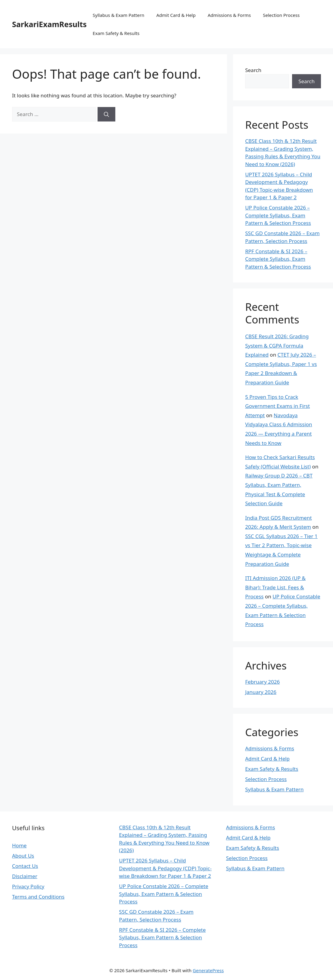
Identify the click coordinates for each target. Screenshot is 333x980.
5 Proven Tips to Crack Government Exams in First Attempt (277, 406)
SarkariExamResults (49, 24)
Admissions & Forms (229, 15)
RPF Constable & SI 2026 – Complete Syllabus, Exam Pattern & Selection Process (278, 259)
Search (253, 70)
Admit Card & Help (176, 15)
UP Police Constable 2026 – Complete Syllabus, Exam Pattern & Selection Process (278, 215)
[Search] (106, 114)
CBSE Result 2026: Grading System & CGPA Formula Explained (277, 345)
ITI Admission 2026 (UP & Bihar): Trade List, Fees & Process (275, 587)
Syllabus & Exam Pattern (118, 15)
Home (19, 845)
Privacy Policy (28, 886)
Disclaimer (25, 876)
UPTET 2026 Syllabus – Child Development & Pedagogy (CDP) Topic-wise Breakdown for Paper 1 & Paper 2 (165, 868)
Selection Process (281, 15)
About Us (23, 856)
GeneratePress (208, 970)
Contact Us (25, 866)
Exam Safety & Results (116, 33)
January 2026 (261, 692)
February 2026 (262, 682)
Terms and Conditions (38, 897)
